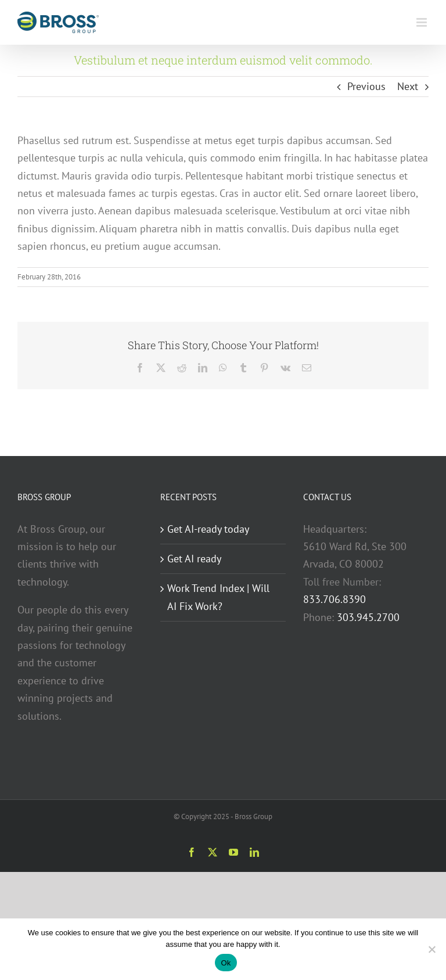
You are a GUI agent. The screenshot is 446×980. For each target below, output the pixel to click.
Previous (366, 86)
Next (408, 86)
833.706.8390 (334, 599)
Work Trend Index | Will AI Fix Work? (218, 597)
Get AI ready (194, 559)
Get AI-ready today (208, 529)
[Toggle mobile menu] (422, 22)
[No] (431, 949)
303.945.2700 (368, 617)
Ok (226, 963)
